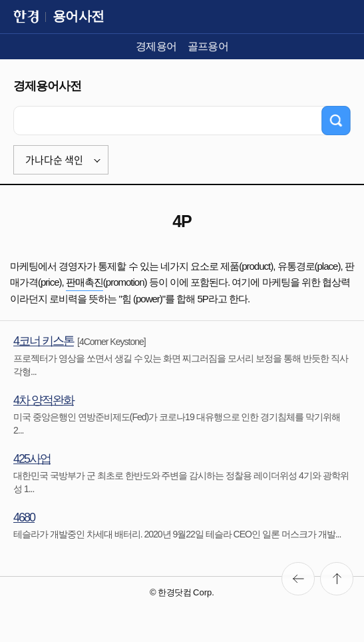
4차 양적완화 (44, 400)
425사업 (32, 459)
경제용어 (156, 46)
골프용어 (208, 46)
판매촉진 (85, 282)
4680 (24, 517)
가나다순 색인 (54, 160)
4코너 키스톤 (44, 341)
